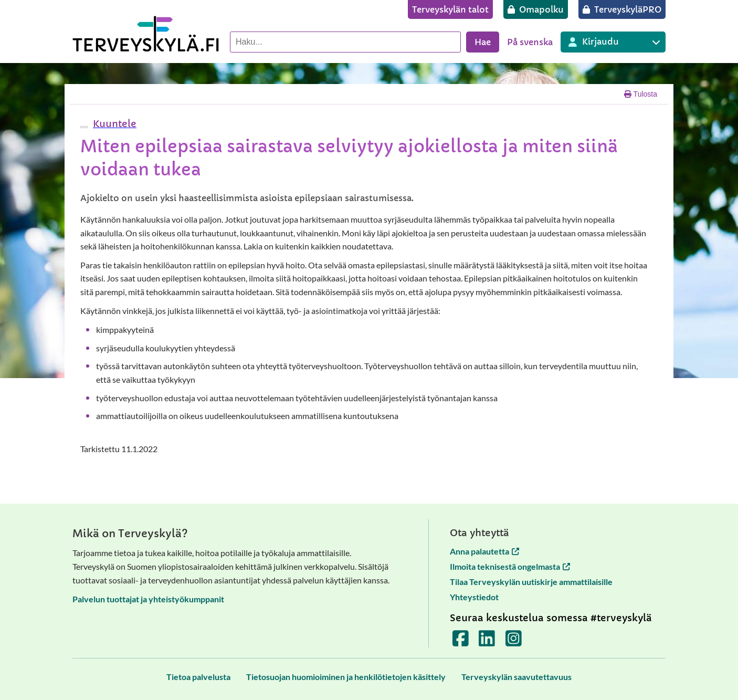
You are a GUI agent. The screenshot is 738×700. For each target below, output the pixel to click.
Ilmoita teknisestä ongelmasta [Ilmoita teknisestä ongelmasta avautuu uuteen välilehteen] (510, 566)
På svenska (530, 42)
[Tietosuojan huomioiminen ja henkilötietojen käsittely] (346, 677)
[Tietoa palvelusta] (198, 677)
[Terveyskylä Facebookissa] (461, 642)
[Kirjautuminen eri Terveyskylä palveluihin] (613, 42)
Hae (483, 42)
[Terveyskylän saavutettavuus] (516, 677)
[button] (113, 124)
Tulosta (641, 94)
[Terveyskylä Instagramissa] (514, 642)
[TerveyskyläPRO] (622, 9)
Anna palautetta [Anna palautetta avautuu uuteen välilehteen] (484, 551)
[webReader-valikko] (84, 127)
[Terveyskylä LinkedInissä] (487, 642)
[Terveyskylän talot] (450, 9)
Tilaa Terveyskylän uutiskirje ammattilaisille (531, 582)
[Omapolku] (536, 9)
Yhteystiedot (474, 597)
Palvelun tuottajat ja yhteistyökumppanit (148, 599)
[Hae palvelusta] (345, 42)
